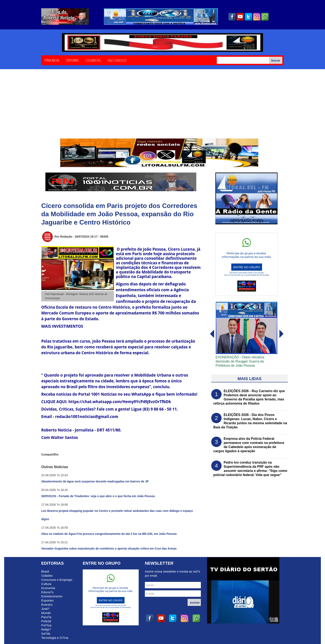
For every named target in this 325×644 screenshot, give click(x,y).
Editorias (73, 60)
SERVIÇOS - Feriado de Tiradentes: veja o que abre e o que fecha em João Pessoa (98, 496)
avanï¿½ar (212, 334)
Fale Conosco (117, 60)
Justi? (45, 609)
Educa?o (47, 592)
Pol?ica (46, 625)
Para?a (46, 617)
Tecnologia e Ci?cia (55, 638)
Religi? (46, 629)
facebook (232, 17)
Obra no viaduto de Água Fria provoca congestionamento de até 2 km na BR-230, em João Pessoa (109, 534)
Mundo (46, 613)
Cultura (46, 584)
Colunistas (93, 60)
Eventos (47, 605)
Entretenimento (52, 596)
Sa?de (46, 634)
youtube (240, 17)
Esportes (47, 600)
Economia (48, 588)
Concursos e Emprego (57, 580)
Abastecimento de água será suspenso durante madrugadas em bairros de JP (95, 481)
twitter (249, 17)
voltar (281, 334)
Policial (46, 621)
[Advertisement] (162, 106)
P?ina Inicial (52, 60)
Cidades (47, 576)
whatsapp (265, 17)
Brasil (45, 571)
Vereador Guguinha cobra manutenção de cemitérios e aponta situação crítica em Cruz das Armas (109, 549)
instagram (257, 17)
